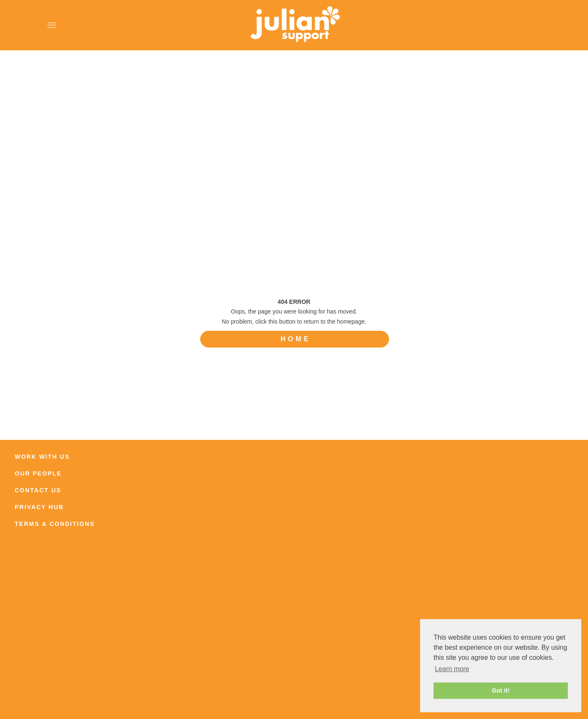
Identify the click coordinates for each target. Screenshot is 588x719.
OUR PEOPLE (38, 473)
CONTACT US (38, 490)
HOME (296, 339)
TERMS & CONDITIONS (55, 524)
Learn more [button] (452, 669)
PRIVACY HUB (39, 507)
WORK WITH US (42, 457)
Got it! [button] (501, 690)
